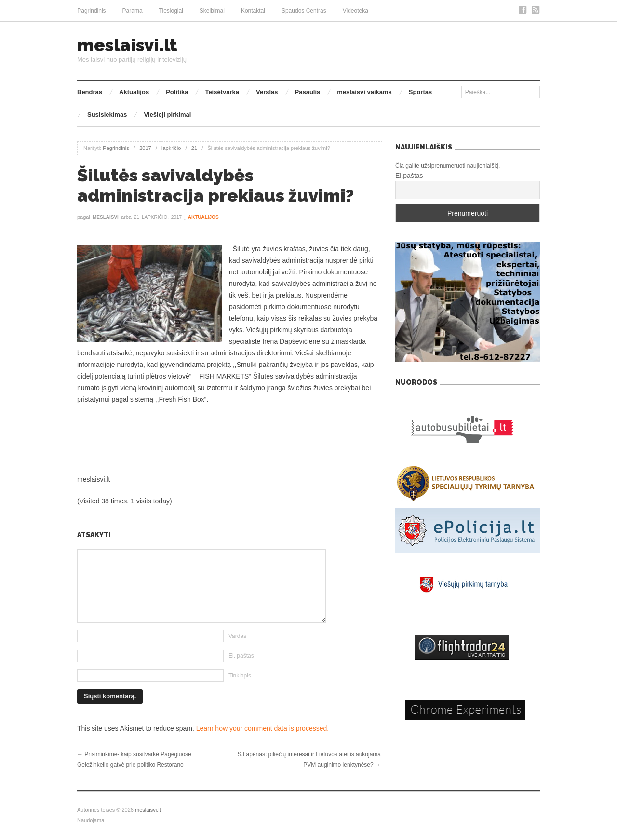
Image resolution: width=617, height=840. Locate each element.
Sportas (420, 92)
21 (194, 148)
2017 (145, 148)
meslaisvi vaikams (364, 92)
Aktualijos (134, 92)
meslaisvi (106, 217)
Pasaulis (308, 92)
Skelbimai (212, 11)
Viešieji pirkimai (167, 115)
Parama (133, 11)
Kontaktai (253, 11)
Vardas (237, 636)
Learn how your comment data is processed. (262, 728)
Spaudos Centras (304, 11)
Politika (177, 92)
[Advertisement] (229, 439)
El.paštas (409, 176)
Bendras (90, 92)
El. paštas (241, 656)
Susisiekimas (107, 115)
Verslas (267, 92)
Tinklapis (240, 676)
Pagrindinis (91, 11)
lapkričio (171, 148)
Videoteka (355, 11)
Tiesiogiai (171, 11)
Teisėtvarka (222, 92)
